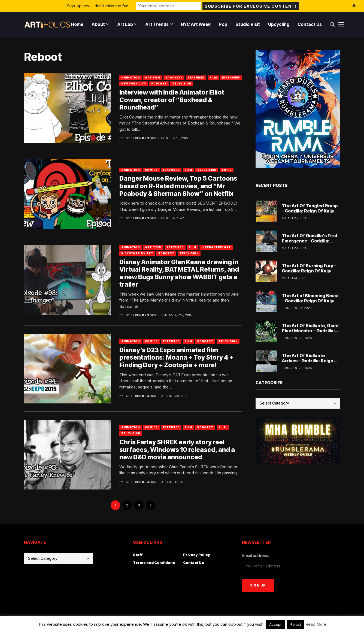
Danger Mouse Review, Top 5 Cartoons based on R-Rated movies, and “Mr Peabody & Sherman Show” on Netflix (178, 186)
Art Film (153, 78)
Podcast (159, 83)
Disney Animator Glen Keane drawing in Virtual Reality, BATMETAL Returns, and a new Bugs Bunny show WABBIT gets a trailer (179, 273)
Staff (138, 555)
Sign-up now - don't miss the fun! (98, 6)
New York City (134, 83)
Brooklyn (174, 78)
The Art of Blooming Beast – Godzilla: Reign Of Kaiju (310, 298)
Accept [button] (275, 624)
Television (182, 83)
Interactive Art (216, 247)
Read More (316, 624)
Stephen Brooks (141, 138)
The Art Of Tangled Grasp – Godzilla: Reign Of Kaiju (310, 208)
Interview (231, 78)
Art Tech (153, 247)
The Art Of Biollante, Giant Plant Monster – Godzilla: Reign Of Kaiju (310, 331)
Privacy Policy (197, 555)
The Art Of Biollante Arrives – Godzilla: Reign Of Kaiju (311, 361)
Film (213, 78)
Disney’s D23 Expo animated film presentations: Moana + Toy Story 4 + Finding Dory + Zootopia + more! (176, 358)
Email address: (256, 556)
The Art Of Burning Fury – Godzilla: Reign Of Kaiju (309, 268)
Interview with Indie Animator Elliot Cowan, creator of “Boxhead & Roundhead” (172, 100)
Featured (196, 78)
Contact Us (194, 563)
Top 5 (227, 170)
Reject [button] (296, 624)
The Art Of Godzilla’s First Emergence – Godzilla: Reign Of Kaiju (310, 241)
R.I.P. (223, 427)
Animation (131, 78)
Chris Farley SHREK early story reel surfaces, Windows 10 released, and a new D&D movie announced (177, 450)
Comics (151, 170)
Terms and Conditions (154, 563)
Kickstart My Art (137, 253)
